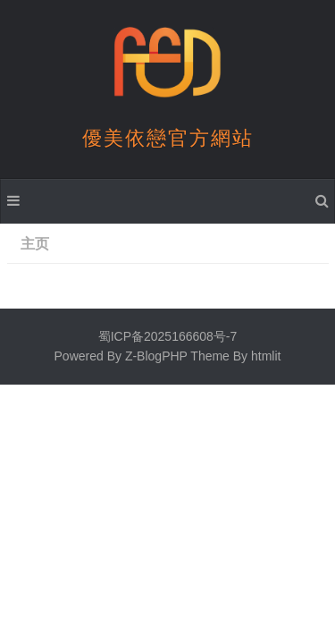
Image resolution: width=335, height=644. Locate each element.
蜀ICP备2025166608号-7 (168, 336)
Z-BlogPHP (156, 356)
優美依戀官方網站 (168, 138)
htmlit (266, 356)
